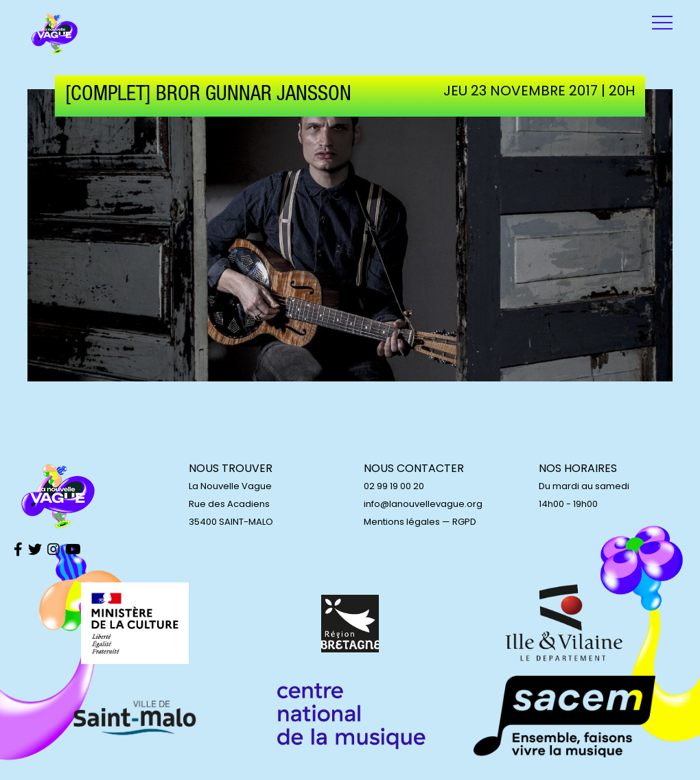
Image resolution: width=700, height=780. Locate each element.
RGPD (464, 522)
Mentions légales (402, 522)
